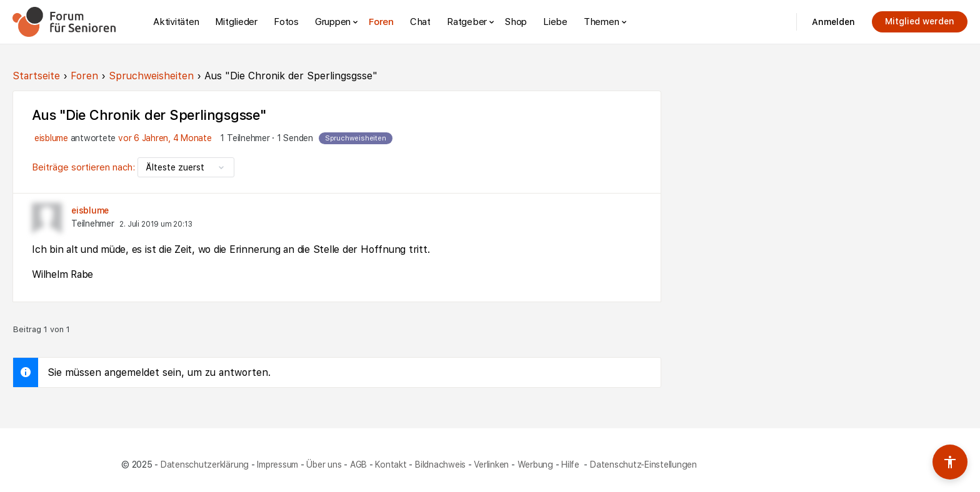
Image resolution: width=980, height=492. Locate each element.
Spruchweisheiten (151, 76)
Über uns (324, 465)
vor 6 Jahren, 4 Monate (165, 138)
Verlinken (491, 465)
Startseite (36, 76)
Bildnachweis (440, 465)
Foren (84, 76)
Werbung (535, 465)
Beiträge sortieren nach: (85, 167)
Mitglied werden (920, 21)
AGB (358, 465)
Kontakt (391, 465)
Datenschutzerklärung (205, 465)
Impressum (277, 465)
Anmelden (833, 22)
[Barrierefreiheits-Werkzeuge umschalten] (950, 462)
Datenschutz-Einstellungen (643, 465)
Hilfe (572, 465)
